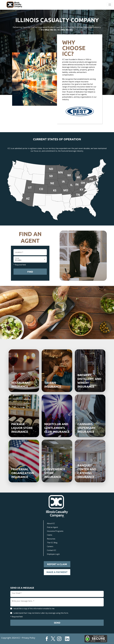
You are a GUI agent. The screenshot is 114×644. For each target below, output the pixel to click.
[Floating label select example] (30, 259)
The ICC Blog (52, 543)
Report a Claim (57, 564)
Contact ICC (52, 550)
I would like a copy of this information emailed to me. (34, 609)
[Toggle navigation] (110, 5)
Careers (50, 546)
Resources (51, 539)
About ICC (51, 523)
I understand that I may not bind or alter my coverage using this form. (41, 613)
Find (30, 272)
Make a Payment (57, 572)
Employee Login (53, 554)
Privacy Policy (29, 638)
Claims (50, 535)
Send (57, 623)
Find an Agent (52, 527)
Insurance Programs (55, 531)
